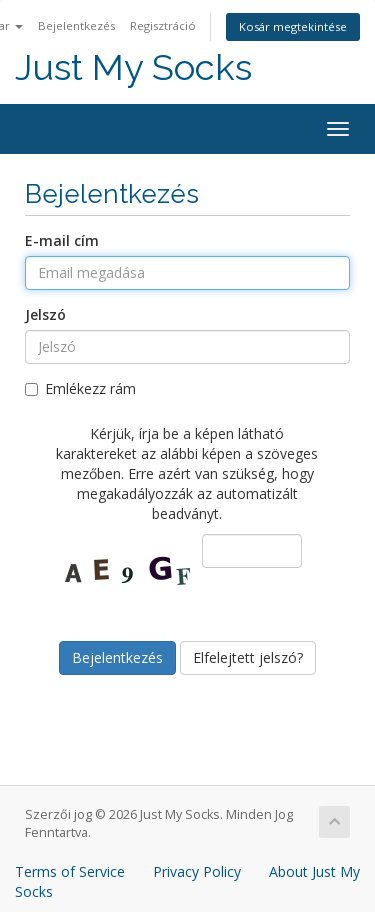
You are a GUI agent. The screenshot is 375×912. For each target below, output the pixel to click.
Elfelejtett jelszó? (248, 657)
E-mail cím (62, 240)
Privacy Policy (197, 871)
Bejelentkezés (76, 25)
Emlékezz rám (80, 388)
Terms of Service (70, 871)
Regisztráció (163, 25)
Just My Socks (133, 67)
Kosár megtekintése (293, 26)
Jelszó (45, 314)
